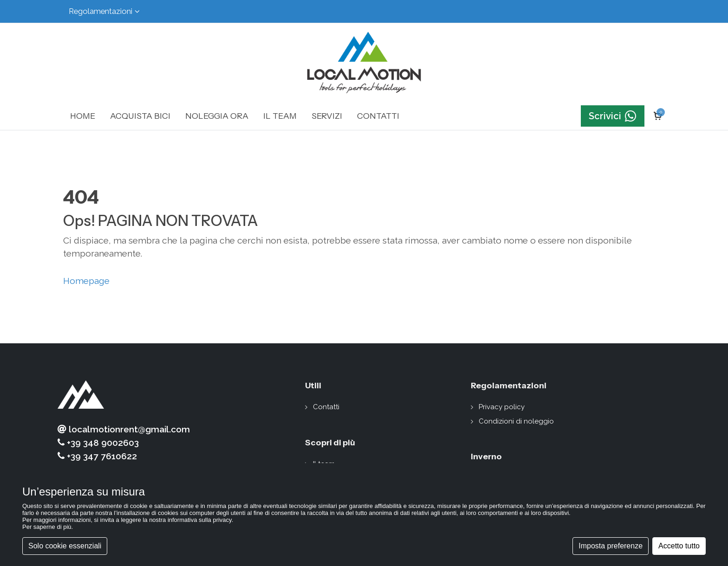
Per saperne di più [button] (47, 527)
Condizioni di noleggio (516, 421)
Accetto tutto (679, 546)
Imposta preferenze (611, 546)
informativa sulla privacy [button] (200, 520)
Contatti (326, 407)
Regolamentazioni (104, 11)
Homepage (86, 281)
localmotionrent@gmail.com (124, 429)
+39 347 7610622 (97, 456)
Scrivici (613, 116)
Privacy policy (502, 407)
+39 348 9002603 (98, 443)
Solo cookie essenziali (65, 546)
